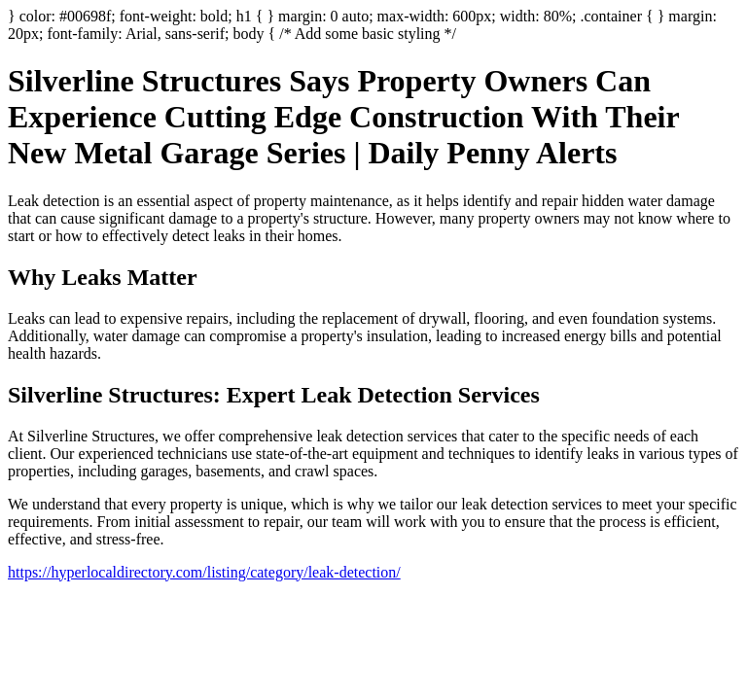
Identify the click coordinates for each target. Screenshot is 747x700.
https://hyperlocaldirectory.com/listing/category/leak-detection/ (204, 572)
